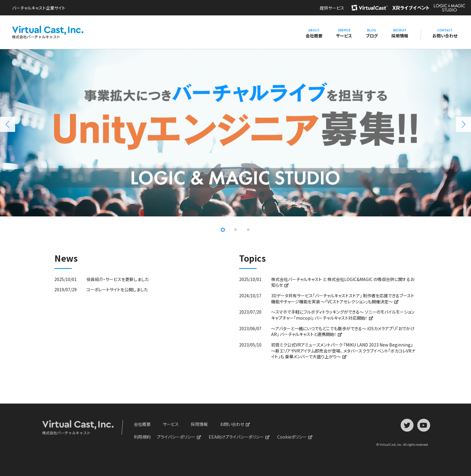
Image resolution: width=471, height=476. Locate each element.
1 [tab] (223, 230)
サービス (344, 34)
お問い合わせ (445, 34)
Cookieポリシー (292, 437)
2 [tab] (235, 230)
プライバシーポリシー (176, 437)
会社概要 (314, 34)
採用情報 (400, 34)
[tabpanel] (235, 131)
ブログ (372, 34)
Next (463, 124)
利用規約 (142, 437)
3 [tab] (248, 230)
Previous (8, 124)
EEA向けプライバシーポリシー (236, 437)
